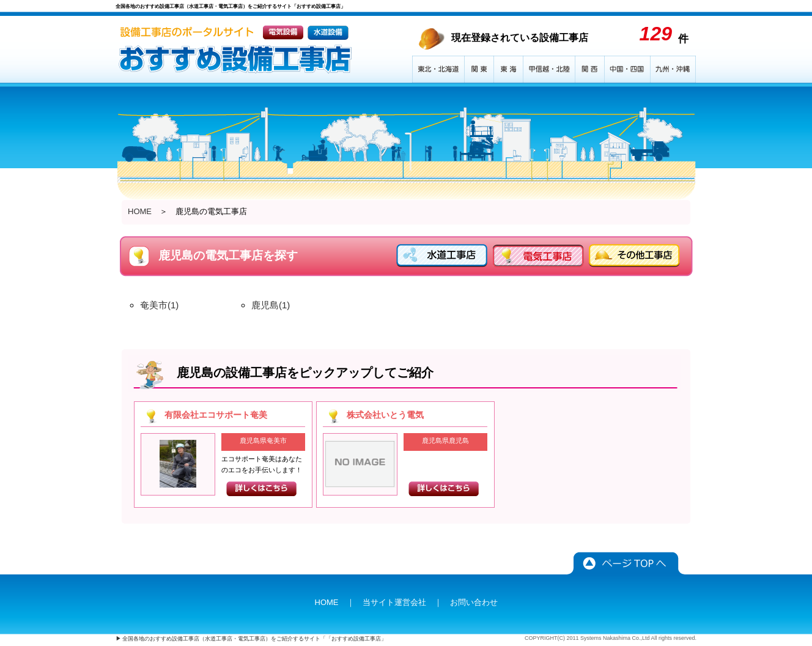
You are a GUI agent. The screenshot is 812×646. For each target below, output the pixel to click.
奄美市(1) (159, 305)
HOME (140, 211)
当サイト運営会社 (394, 602)
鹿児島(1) (271, 305)
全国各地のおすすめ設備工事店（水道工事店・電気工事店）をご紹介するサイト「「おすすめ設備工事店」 (254, 639)
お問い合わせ (474, 602)
